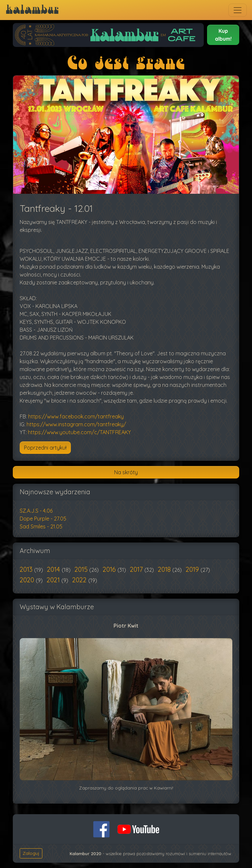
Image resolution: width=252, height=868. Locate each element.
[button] (223, 35)
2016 (110, 569)
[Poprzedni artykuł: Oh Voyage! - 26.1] (45, 448)
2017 (137, 569)
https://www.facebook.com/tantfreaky (76, 416)
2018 (165, 569)
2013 (27, 569)
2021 (54, 580)
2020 (28, 580)
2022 (80, 580)
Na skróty (126, 472)
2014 (54, 569)
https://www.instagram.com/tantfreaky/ (76, 424)
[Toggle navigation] (238, 10)
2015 (82, 569)
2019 (193, 569)
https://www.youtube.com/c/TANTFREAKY (79, 432)
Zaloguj (31, 853)
